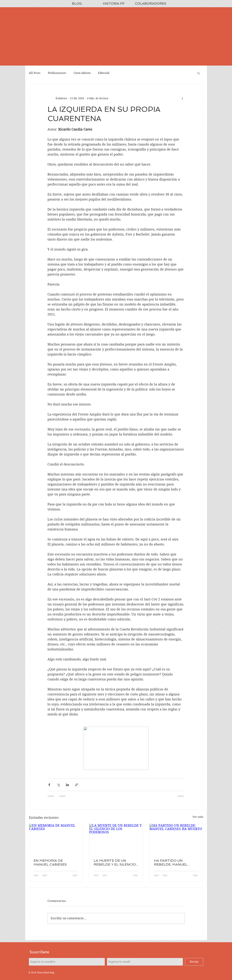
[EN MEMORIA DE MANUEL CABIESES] (56, 839)
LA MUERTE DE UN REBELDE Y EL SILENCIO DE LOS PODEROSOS (115, 862)
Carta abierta (82, 73)
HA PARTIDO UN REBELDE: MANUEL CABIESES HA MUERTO (174, 862)
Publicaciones (57, 73)
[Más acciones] (182, 98)
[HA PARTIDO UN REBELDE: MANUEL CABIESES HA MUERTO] (176, 839)
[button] (199, 73)
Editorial (104, 73)
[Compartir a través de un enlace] (76, 785)
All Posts (35, 73)
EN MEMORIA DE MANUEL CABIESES (50, 862)
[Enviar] (194, 962)
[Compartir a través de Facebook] (49, 785)
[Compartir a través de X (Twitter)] (58, 785)
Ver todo (198, 817)
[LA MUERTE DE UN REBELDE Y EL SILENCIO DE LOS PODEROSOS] (116, 839)
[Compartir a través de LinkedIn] (67, 785)
